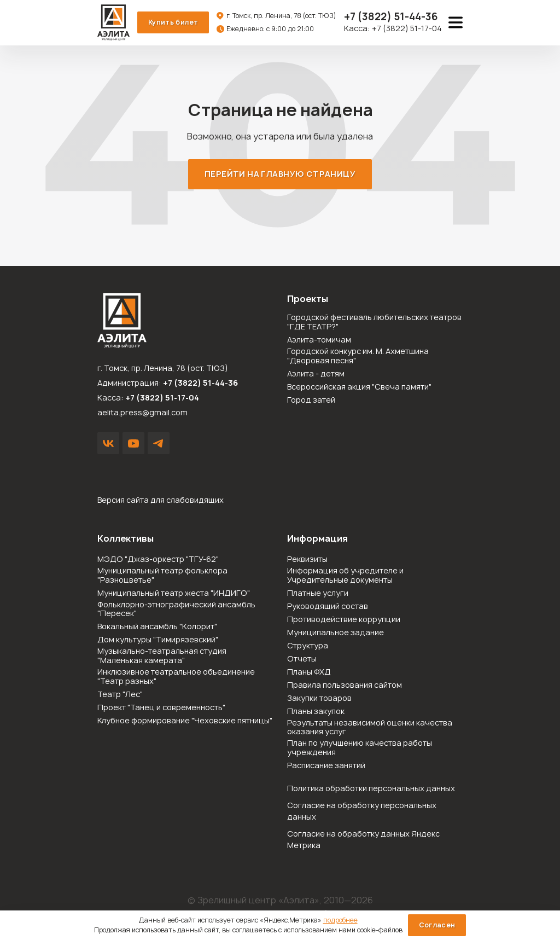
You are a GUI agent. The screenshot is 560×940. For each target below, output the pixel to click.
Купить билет (174, 22)
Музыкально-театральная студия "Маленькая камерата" (162, 657)
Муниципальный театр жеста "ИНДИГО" (174, 594)
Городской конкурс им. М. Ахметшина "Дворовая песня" (358, 357)
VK (108, 444)
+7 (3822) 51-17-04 (407, 29)
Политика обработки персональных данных (371, 789)
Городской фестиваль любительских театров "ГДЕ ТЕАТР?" (374, 323)
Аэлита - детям (316, 375)
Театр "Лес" (120, 695)
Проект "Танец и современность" (161, 708)
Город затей (311, 401)
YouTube (133, 444)
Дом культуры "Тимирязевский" (158, 640)
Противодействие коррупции (344, 620)
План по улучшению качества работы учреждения (360, 748)
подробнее (340, 920)
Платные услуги (318, 594)
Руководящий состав (328, 607)
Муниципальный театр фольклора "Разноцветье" (162, 576)
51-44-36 (391, 17)
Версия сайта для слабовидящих (161, 500)
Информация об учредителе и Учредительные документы (345, 576)
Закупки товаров (319, 699)
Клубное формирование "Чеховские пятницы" (185, 721)
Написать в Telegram (159, 444)
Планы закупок (316, 712)
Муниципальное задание (336, 633)
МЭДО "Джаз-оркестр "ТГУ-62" (158, 560)
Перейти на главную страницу (280, 174)
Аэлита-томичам (319, 341)
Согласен (437, 925)
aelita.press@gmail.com (142, 413)
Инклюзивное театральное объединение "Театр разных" (176, 677)
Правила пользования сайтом (345, 686)
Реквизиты (307, 560)
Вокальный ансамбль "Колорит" (157, 627)
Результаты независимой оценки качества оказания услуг (370, 728)
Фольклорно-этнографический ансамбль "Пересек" (176, 610)
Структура (308, 646)
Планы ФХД (309, 673)
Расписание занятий (326, 766)
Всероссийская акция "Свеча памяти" (359, 388)
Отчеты (302, 660)
